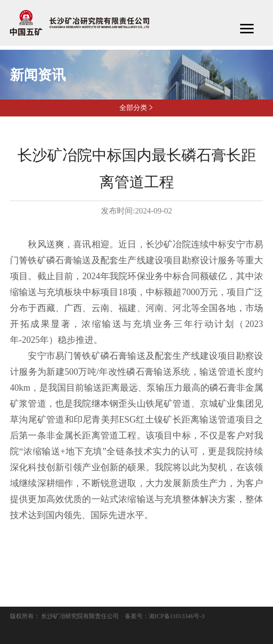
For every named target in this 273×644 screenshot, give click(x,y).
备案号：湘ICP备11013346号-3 (165, 616)
